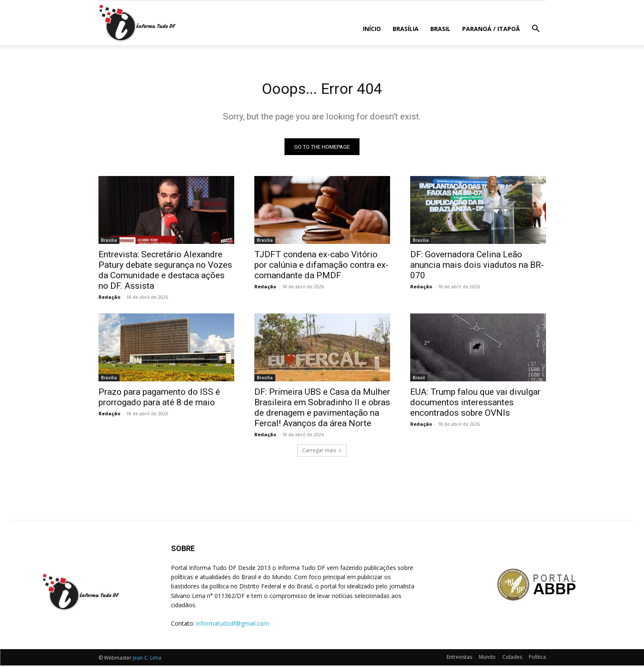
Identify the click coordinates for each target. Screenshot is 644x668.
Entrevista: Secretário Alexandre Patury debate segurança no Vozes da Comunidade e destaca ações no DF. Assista (165, 273)
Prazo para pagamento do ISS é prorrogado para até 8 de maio (159, 400)
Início (372, 29)
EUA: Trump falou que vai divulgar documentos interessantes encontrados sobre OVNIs (475, 405)
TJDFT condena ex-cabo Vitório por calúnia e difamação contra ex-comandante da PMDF (321, 267)
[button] (536, 30)
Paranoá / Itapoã (491, 29)
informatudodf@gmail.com (233, 626)
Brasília (406, 29)
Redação (109, 299)
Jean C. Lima (147, 660)
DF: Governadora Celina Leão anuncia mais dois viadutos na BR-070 (477, 267)
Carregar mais (322, 453)
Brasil (440, 29)
